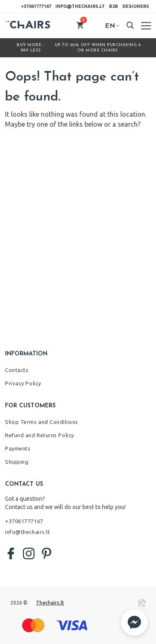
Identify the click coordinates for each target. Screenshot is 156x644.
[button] (134, 622)
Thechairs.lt (50, 603)
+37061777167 (36, 6)
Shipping (17, 462)
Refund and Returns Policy (40, 435)
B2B (114, 6)
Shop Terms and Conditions (42, 422)
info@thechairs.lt (80, 6)
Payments (18, 448)
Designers (136, 6)
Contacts (17, 370)
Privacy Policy (23, 383)
